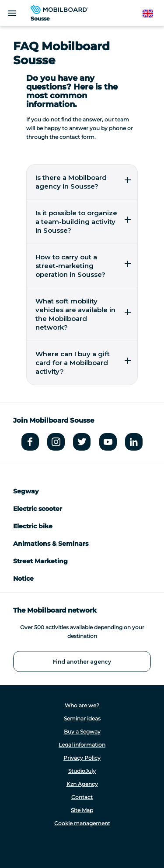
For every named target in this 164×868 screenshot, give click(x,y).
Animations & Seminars (51, 544)
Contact (82, 797)
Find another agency (82, 662)
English (152, 14)
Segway (26, 491)
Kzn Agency (82, 784)
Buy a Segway (82, 732)
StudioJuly (82, 771)
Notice (23, 579)
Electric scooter (38, 509)
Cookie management (82, 823)
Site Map (82, 810)
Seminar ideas (82, 718)
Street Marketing (40, 561)
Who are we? (82, 705)
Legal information (82, 745)
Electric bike (33, 526)
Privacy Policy (82, 758)
